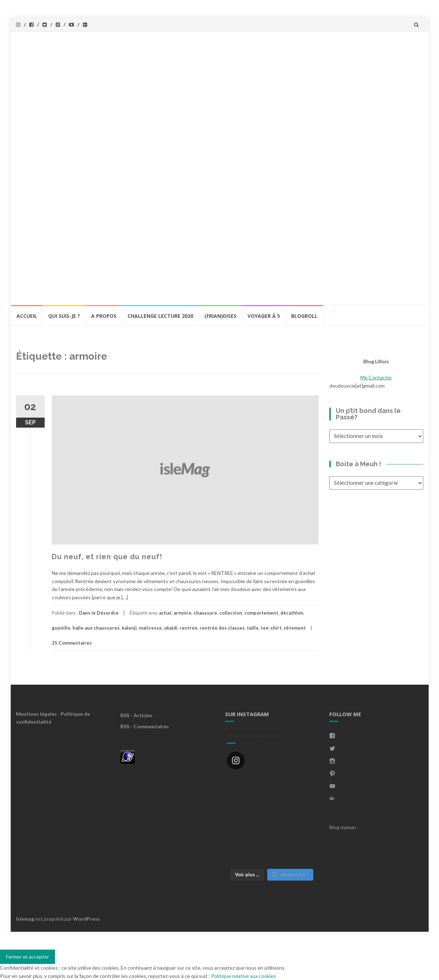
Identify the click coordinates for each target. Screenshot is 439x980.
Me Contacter (376, 377)
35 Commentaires (72, 643)
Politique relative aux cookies (244, 976)
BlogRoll (304, 316)
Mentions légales (36, 714)
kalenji (129, 628)
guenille (61, 628)
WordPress (86, 919)
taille (253, 628)
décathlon (292, 613)
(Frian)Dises (220, 316)
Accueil (27, 316)
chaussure (205, 613)
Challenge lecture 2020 (160, 316)
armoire (183, 613)
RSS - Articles (136, 715)
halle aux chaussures (96, 628)
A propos (104, 316)
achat (165, 613)
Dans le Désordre (99, 613)
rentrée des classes (222, 628)
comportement (261, 613)
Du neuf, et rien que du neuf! (107, 557)
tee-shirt (271, 628)
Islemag (25, 919)
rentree (189, 628)
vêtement (295, 628)
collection (231, 613)
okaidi (171, 628)
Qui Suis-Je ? (64, 316)
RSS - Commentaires (145, 726)
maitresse (150, 628)
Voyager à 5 (264, 316)
